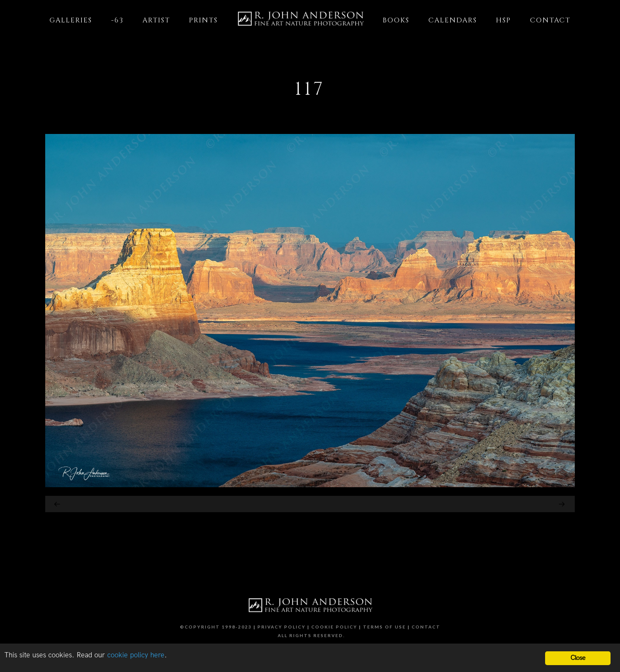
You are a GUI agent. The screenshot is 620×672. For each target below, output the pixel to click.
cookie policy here (136, 655)
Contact (426, 627)
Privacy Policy (282, 627)
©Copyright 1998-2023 (216, 627)
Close (578, 658)
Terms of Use (384, 627)
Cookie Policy (334, 627)
